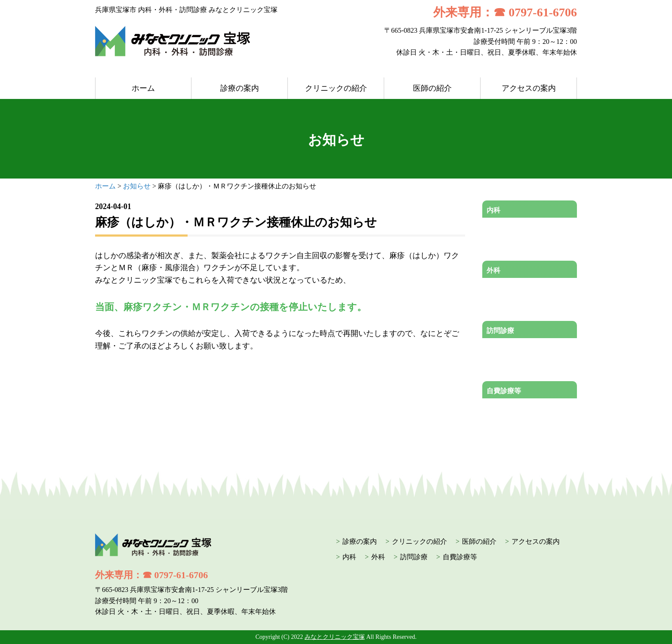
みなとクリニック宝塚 (335, 637)
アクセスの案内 (529, 88)
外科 (493, 270)
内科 (493, 210)
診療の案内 (240, 88)
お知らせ (137, 186)
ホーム (143, 88)
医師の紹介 (432, 88)
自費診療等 (504, 391)
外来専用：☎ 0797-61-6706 (505, 12)
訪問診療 (500, 331)
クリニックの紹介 (336, 88)
